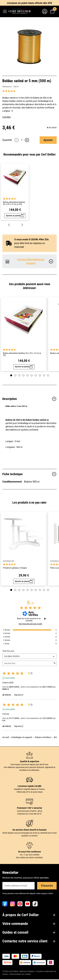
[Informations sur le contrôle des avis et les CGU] (45, 619)
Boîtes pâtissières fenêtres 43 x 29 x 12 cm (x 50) (14, 203)
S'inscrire (47, 886)
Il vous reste (29, 239)
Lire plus (6, 117)
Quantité (7, 140)
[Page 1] (11, 375)
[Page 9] (44, 375)
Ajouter (48, 140)
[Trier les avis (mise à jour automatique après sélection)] (29, 656)
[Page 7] (36, 375)
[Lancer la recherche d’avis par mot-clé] (55, 663)
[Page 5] (28, 375)
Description (29, 399)
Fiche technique (29, 474)
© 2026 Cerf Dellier (11, 971)
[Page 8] (40, 375)
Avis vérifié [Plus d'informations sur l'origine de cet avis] (10, 678)
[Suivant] (22, 225)
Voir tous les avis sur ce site (30, 624)
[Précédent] (9, 225)
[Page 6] (32, 375)
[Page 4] (23, 375)
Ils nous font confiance (30, 852)
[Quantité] (22, 140)
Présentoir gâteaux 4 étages (15, 568)
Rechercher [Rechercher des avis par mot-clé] (28, 663)
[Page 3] (19, 375)
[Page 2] (15, 375)
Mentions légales (27, 971)
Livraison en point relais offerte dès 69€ (29, 3)
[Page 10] (48, 375)
